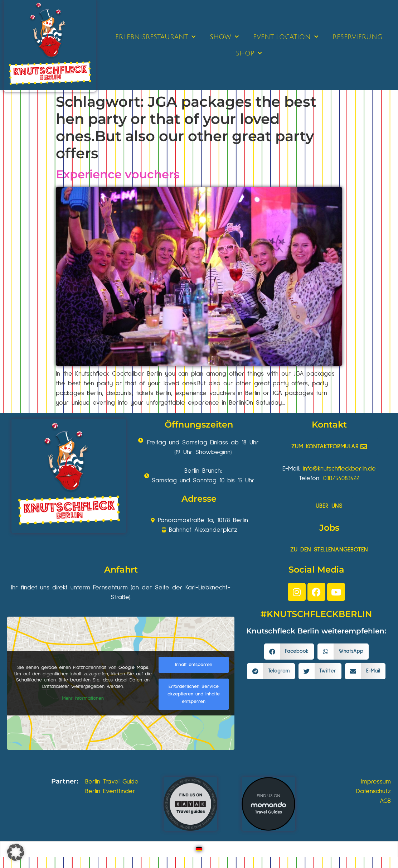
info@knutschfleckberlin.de (339, 469)
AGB (385, 801)
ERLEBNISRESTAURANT (155, 37)
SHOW (224, 37)
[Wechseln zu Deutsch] (199, 849)
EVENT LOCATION (286, 37)
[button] (289, 652)
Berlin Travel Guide (112, 782)
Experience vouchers (118, 174)
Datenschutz (373, 791)
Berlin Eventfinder (110, 791)
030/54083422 (341, 478)
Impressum (376, 782)
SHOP (249, 54)
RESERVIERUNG (358, 37)
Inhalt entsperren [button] (194, 665)
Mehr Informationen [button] (83, 698)
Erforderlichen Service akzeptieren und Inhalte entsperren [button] (194, 694)
